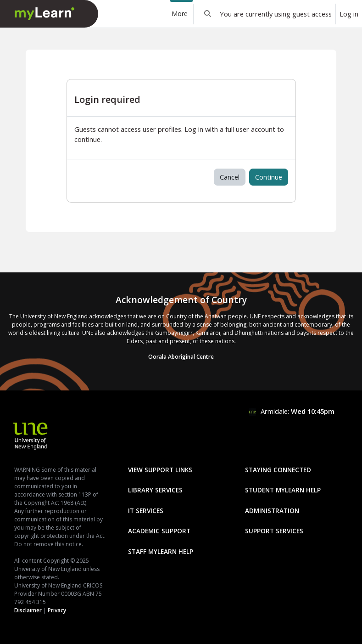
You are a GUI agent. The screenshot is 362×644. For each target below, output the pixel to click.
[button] (208, 14)
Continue (269, 177)
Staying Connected (278, 470)
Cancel (230, 177)
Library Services (155, 490)
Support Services (274, 531)
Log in (349, 14)
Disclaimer (28, 610)
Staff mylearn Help (161, 551)
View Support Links (160, 470)
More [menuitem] (180, 14)
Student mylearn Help (283, 490)
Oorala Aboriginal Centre (181, 357)
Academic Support (159, 531)
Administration (272, 511)
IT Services (146, 511)
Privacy (57, 610)
